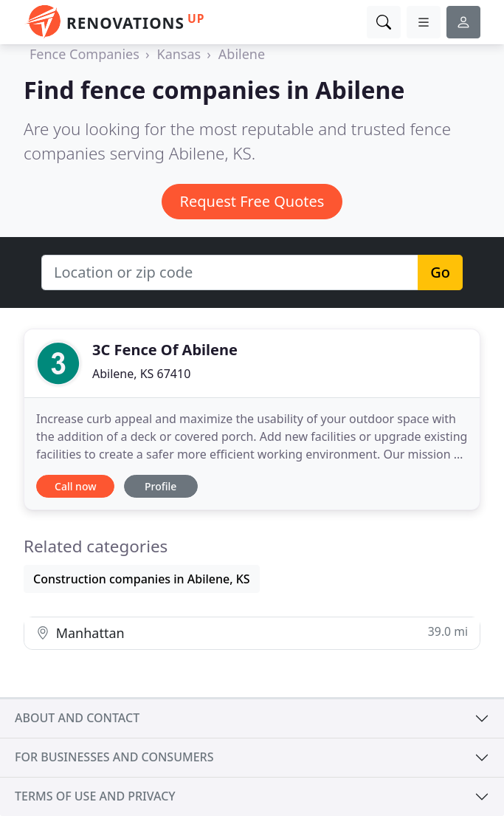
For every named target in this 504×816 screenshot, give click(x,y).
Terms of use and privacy (95, 796)
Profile (160, 486)
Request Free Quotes (252, 201)
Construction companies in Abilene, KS (142, 579)
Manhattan (252, 632)
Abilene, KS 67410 (141, 374)
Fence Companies (84, 54)
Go (440, 272)
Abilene (242, 54)
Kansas (179, 54)
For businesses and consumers (114, 757)
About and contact (77, 718)
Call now (75, 486)
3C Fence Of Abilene (165, 350)
